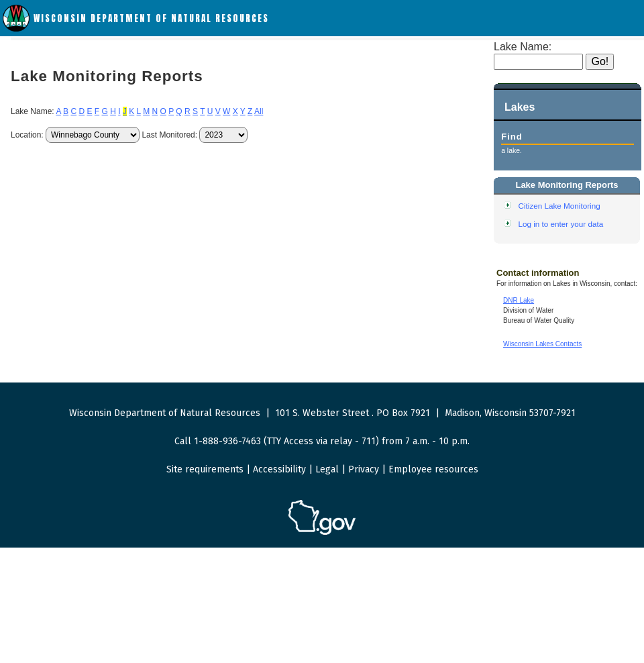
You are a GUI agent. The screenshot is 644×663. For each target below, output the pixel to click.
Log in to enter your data (561, 224)
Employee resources (433, 469)
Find (512, 137)
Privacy (364, 469)
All (259, 111)
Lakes (520, 107)
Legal (327, 469)
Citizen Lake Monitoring (559, 206)
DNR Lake (519, 300)
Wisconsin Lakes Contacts (542, 344)
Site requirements (205, 469)
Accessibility (279, 469)
